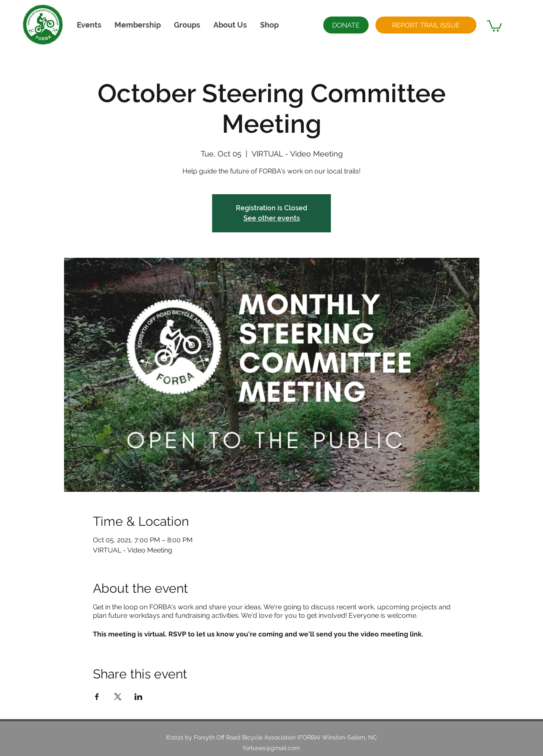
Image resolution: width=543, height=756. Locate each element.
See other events (272, 218)
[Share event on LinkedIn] (139, 697)
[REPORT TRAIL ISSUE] (426, 25)
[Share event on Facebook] (97, 697)
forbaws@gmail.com (271, 748)
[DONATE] (346, 25)
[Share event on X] (118, 697)
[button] (230, 25)
